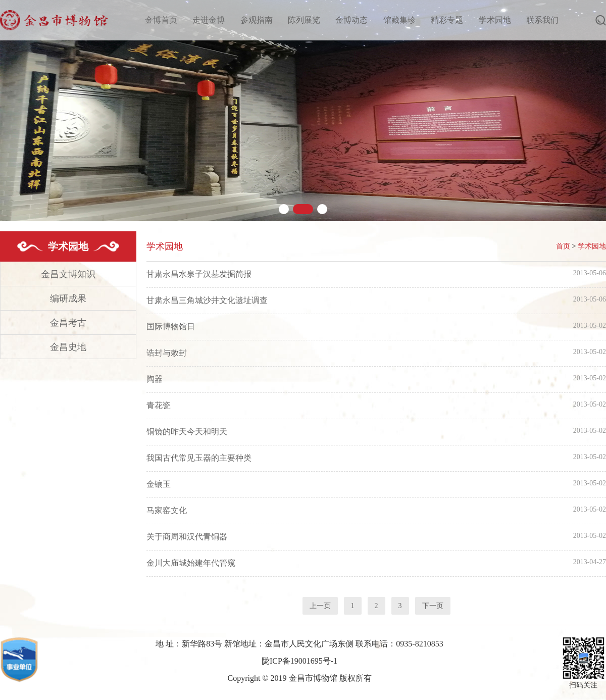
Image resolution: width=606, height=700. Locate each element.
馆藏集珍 (399, 20)
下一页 (433, 606)
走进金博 (209, 20)
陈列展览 (304, 20)
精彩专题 (447, 20)
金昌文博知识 (68, 274)
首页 (563, 246)
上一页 (320, 606)
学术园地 (495, 20)
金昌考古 (68, 323)
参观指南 (257, 20)
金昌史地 (68, 347)
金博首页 (161, 20)
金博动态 (351, 20)
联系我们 (542, 20)
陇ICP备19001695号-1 (299, 661)
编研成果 (68, 298)
